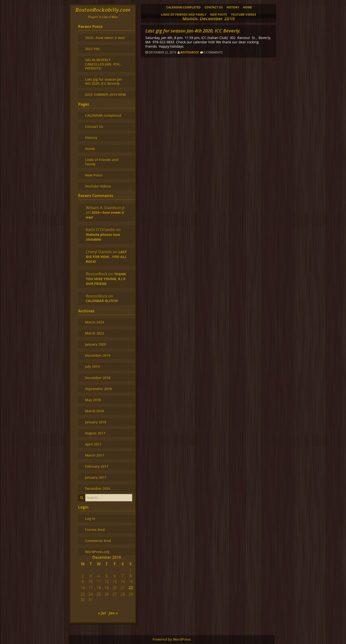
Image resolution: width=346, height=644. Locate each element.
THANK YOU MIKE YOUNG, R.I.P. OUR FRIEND (106, 279)
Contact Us (214, 7)
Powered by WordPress (172, 639)
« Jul (102, 613)
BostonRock (190, 52)
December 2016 (98, 488)
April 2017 (93, 444)
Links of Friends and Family (184, 15)
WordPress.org (97, 552)
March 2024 (95, 322)
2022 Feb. (93, 49)
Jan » (113, 613)
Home (247, 7)
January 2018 (96, 422)
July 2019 (92, 366)
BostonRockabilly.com (103, 10)
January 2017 (96, 477)
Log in (90, 518)
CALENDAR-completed (183, 7)
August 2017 (95, 433)
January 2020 (96, 344)
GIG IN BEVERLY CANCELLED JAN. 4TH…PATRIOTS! (104, 64)
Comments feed (98, 541)
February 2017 (97, 466)
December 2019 (98, 355)
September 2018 (98, 389)
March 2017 (95, 455)
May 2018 (93, 400)
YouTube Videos (244, 15)
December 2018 (98, 378)
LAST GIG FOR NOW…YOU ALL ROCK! (106, 257)
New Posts (219, 15)
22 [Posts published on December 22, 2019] (131, 588)
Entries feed (95, 530)
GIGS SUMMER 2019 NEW (105, 94)
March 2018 (95, 411)
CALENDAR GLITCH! (102, 301)
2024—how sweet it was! (105, 38)
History (233, 7)
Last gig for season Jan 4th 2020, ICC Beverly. (193, 31)
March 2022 (95, 333)
